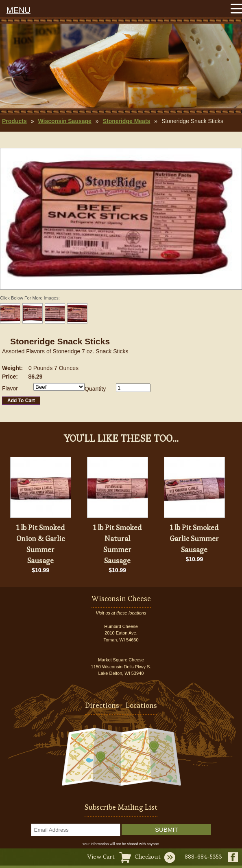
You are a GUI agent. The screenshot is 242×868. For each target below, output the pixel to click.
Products (14, 121)
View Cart (101, 856)
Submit (167, 829)
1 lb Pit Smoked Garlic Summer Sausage (194, 539)
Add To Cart (21, 401)
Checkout (148, 856)
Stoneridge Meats (127, 121)
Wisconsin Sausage (64, 121)
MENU (19, 10)
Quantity (95, 389)
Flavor (10, 388)
